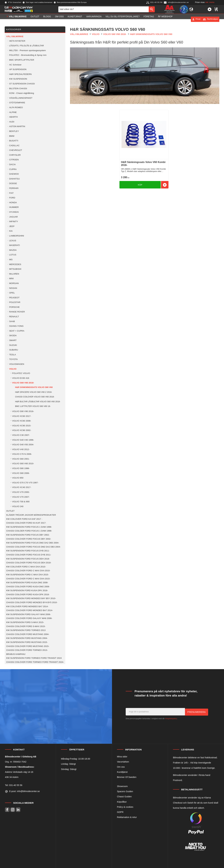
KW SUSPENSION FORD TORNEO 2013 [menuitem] (26, 630)
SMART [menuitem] (13, 340)
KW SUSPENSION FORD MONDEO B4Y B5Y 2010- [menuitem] (31, 598)
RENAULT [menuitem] (14, 317)
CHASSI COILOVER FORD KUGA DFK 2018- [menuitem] (28, 594)
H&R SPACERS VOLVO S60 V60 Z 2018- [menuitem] (34, 392)
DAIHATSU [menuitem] (14, 179)
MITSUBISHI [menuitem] (15, 269)
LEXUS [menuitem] (13, 241)
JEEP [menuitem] (12, 226)
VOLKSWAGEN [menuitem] (17, 364)
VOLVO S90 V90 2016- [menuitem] (23, 411)
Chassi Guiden (124, 797)
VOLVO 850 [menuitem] (18, 478)
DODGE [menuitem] (13, 183)
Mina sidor (122, 757)
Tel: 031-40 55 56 (14, 785)
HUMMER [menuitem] (14, 207)
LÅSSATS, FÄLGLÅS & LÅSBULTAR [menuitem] (27, 46)
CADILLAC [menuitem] (14, 145)
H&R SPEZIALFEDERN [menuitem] (20, 74)
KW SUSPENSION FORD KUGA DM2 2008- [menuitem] (27, 583)
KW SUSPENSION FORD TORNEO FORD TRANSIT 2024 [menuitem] (34, 658)
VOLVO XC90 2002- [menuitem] (22, 430)
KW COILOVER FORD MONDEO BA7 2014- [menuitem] (27, 606)
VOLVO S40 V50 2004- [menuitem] (23, 445)
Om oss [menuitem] (59, 19)
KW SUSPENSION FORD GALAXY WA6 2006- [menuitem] (28, 614)
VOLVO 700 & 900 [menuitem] (21, 502)
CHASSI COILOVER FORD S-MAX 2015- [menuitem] (26, 626)
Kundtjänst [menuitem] (75, 19)
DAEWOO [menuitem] (14, 174)
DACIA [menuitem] (12, 164)
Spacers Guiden (125, 791)
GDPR (120, 812)
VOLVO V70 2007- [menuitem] (21, 497)
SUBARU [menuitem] (14, 350)
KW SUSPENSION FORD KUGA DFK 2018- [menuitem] (27, 590)
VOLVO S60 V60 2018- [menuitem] (23, 383)
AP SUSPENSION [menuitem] (18, 69)
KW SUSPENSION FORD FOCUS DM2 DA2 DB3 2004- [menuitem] (33, 543)
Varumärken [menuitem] (94, 19)
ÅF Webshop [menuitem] (165, 19)
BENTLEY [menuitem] (14, 131)
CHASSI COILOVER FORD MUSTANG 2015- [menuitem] (28, 646)
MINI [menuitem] (11, 278)
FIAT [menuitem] (11, 193)
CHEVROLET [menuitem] (16, 150)
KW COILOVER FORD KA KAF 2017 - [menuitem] (24, 519)
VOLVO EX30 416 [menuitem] (21, 378)
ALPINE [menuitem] (13, 112)
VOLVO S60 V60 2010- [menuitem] (23, 464)
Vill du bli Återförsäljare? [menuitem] (122, 19)
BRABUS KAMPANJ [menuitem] (16, 654)
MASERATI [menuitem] (14, 245)
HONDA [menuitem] (13, 203)
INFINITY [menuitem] (14, 221)
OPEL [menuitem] (12, 293)
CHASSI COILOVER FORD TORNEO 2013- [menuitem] (27, 650)
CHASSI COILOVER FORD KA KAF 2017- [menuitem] (26, 523)
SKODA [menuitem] (13, 336)
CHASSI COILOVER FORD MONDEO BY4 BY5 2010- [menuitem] (32, 602)
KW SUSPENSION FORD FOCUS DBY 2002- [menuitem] (28, 535)
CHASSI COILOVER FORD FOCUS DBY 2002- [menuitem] (29, 539)
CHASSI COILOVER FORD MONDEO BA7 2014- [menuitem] (30, 610)
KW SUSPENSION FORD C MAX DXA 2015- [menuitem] (27, 575)
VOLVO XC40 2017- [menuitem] (22, 487)
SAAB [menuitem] (12, 321)
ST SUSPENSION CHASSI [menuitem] (22, 84)
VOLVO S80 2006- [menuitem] (21, 473)
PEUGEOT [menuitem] (14, 298)
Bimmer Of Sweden (127, 777)
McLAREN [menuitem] (14, 274)
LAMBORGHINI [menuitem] (17, 236)
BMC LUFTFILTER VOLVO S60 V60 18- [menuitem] (33, 406)
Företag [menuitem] (149, 19)
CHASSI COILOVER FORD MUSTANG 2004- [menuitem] (28, 634)
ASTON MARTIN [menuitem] (17, 126)
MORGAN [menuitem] (14, 283)
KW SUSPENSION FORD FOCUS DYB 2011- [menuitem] (28, 551)
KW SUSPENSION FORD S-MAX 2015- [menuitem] (25, 622)
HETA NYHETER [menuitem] (17, 41)
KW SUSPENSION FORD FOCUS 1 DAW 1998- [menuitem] (29, 527)
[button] (210, 11)
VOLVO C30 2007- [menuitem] (21, 435)
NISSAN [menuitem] (13, 288)
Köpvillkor (122, 802)
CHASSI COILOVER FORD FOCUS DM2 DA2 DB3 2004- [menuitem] (33, 547)
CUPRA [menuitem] (13, 169)
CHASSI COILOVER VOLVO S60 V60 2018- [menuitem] (35, 397)
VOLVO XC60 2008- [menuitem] (22, 421)
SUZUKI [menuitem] (13, 345)
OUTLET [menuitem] (35, 19)
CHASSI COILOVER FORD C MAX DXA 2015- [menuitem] (28, 579)
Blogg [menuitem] (47, 19)
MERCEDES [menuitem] (15, 264)
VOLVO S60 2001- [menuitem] (21, 459)
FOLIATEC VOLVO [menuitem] (21, 373)
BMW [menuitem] (12, 136)
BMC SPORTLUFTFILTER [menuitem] (22, 60)
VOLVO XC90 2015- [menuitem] (22, 426)
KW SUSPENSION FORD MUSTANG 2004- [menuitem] (27, 638)
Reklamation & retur (127, 817)
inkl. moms (210, 2)
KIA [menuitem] (11, 231)
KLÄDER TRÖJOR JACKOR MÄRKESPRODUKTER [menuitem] (31, 515)
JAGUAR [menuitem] (13, 217)
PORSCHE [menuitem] (14, 307)
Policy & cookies (125, 807)
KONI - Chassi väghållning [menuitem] (22, 93)
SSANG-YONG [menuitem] (16, 326)
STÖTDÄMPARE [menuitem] (17, 103)
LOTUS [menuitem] (13, 255)
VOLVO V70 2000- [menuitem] (21, 492)
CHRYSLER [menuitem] (15, 155)
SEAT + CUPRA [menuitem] (17, 331)
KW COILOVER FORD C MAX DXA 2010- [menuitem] (26, 567)
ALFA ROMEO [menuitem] (16, 107)
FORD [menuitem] (12, 198)
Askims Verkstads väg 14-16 (19, 772)
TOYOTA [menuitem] (13, 359)
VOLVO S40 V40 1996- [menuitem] (23, 440)
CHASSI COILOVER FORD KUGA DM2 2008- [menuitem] (28, 587)
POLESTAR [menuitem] (15, 302)
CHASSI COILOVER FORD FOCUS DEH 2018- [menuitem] (29, 563)
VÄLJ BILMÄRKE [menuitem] (18, 19)
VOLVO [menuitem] (13, 369)
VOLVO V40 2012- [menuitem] (21, 449)
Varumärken (123, 762)
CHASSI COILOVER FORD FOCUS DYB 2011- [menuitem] (29, 555)
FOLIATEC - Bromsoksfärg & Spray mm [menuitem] (28, 55)
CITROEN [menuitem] (14, 160)
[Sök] (152, 11)
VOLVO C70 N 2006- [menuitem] (22, 454)
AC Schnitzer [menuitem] (15, 65)
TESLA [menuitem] (13, 355)
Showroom (122, 786)
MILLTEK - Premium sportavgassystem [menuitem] (27, 50)
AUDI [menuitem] (12, 122)
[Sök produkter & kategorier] (104, 11)
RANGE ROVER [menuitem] (17, 312)
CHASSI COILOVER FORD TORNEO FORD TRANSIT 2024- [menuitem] (35, 662)
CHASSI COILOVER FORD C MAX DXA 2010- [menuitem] (28, 571)
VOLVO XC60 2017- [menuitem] (22, 416)
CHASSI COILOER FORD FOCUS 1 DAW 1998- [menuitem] (29, 531)
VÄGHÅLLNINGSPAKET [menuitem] (21, 98)
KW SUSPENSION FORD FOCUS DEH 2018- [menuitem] (28, 559)
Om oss (121, 767)
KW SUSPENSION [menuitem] (18, 79)
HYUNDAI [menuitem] (14, 212)
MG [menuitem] (11, 260)
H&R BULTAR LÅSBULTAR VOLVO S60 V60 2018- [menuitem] (38, 402)
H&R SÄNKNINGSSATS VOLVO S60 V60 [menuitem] (34, 387)
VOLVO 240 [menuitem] (18, 506)
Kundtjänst (122, 772)
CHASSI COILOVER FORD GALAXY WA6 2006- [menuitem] (29, 618)
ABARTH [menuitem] (13, 117)
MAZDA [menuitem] (13, 250)
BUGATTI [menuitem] (14, 141)
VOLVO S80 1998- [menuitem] (21, 468)
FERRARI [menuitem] (14, 188)
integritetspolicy (171, 718)
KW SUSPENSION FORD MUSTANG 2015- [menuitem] (27, 642)
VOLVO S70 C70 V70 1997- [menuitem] (25, 483)
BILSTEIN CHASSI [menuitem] (18, 88)
